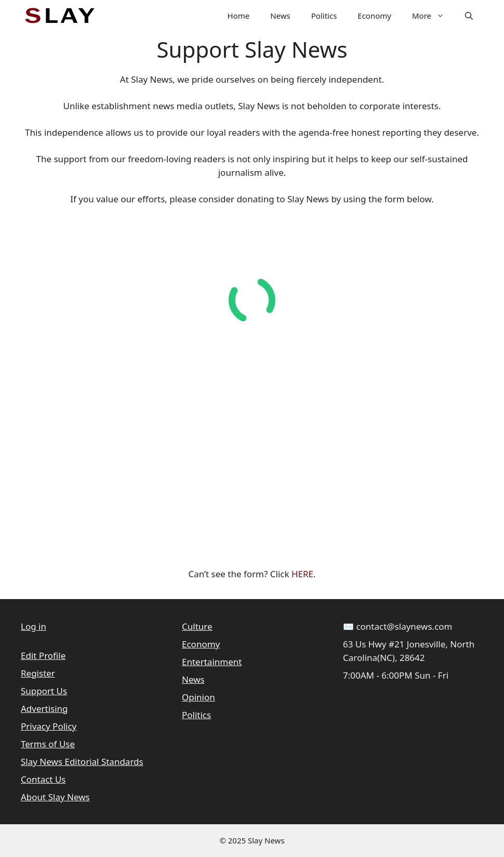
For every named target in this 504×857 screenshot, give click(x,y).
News (280, 16)
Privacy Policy (49, 726)
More (433, 16)
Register (38, 673)
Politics (324, 16)
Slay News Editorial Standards (82, 762)
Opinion (198, 697)
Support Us (44, 691)
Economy (374, 16)
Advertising (44, 709)
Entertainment (212, 662)
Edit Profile (43, 655)
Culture (197, 626)
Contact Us (43, 779)
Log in (34, 626)
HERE (302, 574)
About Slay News (55, 797)
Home (239, 16)
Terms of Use (48, 744)
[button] (469, 16)
